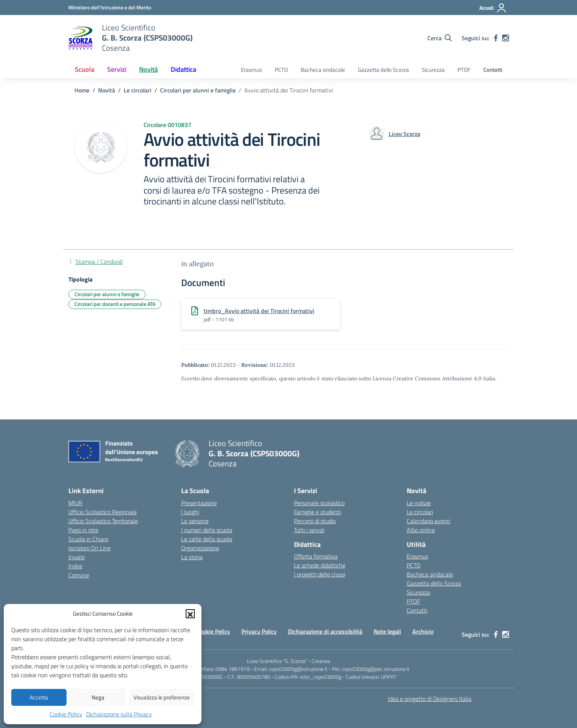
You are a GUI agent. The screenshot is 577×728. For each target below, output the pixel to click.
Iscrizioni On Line (89, 548)
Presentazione (199, 503)
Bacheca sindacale (323, 70)
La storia (192, 557)
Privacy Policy (259, 631)
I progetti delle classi (320, 574)
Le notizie (419, 503)
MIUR (75, 503)
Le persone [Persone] (195, 521)
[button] (190, 614)
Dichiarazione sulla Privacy (119, 714)
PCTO (281, 70)
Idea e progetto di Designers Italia (430, 699)
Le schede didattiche (320, 565)
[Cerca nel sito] (440, 38)
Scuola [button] (85, 69)
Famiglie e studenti (317, 512)
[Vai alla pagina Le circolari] (138, 90)
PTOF (464, 70)
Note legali (387, 631)
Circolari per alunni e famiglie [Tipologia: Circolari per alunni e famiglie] (107, 294)
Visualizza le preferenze (162, 697)
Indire (75, 566)
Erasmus (251, 70)
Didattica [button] (183, 69)
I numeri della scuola (207, 530)
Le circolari (420, 512)
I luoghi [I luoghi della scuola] (190, 512)
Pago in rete (83, 530)
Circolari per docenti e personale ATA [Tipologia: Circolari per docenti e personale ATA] (115, 304)
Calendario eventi (429, 521)
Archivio (423, 631)
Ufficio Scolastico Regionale (103, 512)
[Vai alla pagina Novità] (107, 90)
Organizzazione (200, 548)
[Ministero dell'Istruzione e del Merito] (110, 7)
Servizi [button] (117, 69)
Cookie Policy (66, 714)
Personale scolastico (319, 503)
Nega (98, 697)
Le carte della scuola (207, 539)
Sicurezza (433, 70)
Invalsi (76, 557)
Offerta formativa (316, 556)
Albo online (421, 530)
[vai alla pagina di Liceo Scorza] (404, 134)
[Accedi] (493, 8)
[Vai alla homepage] (80, 38)
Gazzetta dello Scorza (383, 70)
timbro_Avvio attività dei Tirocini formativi (259, 311)
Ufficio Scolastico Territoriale (103, 521)
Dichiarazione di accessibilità (325, 631)
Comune (79, 575)
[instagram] (506, 38)
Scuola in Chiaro (88, 539)
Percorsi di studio (315, 521)
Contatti (493, 70)
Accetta (39, 697)
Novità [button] (148, 69)
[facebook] (496, 38)
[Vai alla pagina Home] (82, 90)
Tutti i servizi (309, 530)
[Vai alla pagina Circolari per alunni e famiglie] (198, 90)
